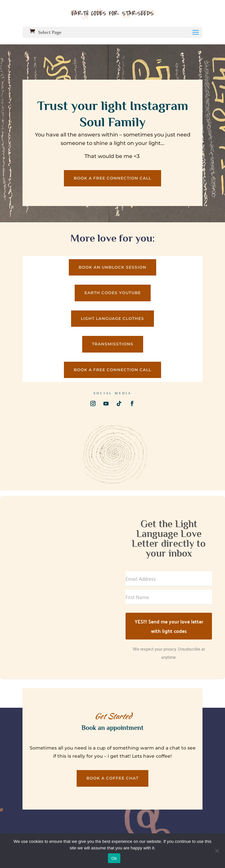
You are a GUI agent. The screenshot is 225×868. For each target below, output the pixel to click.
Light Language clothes (112, 318)
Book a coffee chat (112, 778)
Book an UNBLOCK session (112, 267)
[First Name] (169, 597)
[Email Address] (169, 579)
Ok (114, 858)
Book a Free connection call (112, 178)
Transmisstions (113, 344)
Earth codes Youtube (113, 293)
